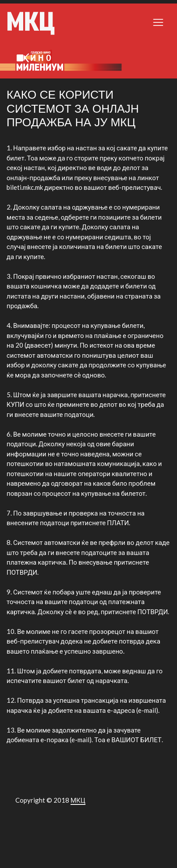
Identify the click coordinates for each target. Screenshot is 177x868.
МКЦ (78, 800)
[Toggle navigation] (158, 22)
